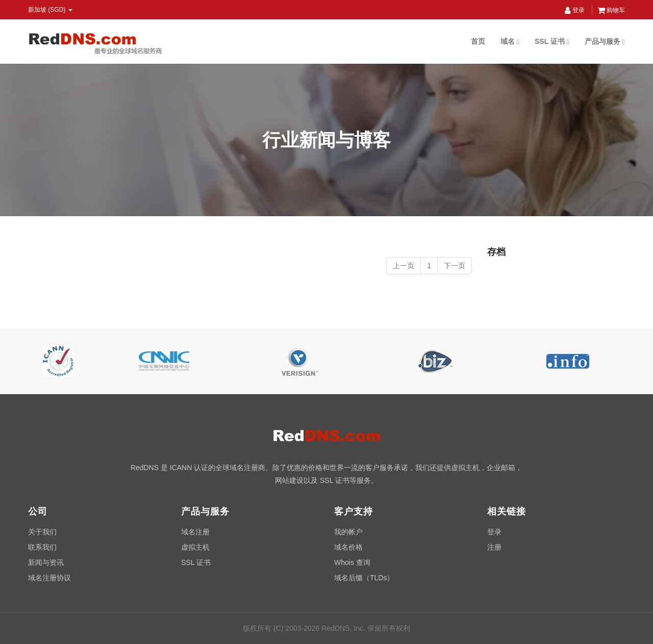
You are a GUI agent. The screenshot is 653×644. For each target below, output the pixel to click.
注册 (494, 547)
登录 (574, 10)
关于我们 (42, 532)
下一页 (455, 266)
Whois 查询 (352, 562)
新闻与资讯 (46, 562)
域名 (510, 42)
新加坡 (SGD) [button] (50, 10)
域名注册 (195, 532)
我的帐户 (348, 532)
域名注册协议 (49, 578)
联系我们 (42, 547)
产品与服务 (605, 42)
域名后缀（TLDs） (364, 578)
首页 (478, 41)
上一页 (404, 266)
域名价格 (348, 547)
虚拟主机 (195, 547)
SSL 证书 (552, 42)
